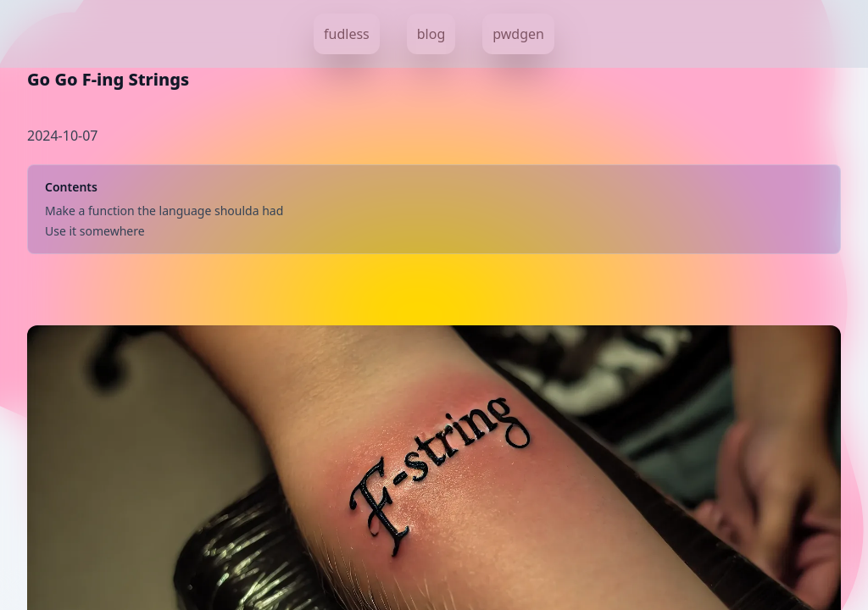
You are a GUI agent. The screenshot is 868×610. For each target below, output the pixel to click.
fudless (347, 34)
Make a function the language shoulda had (164, 211)
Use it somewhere (95, 231)
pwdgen (518, 34)
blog (431, 34)
